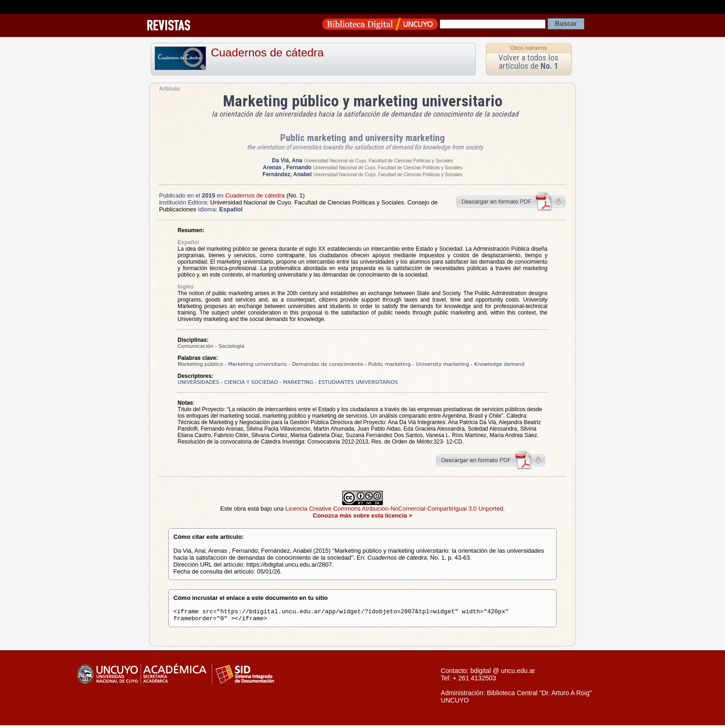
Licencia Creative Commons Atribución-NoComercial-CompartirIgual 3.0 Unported (394, 509)
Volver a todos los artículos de (528, 62)
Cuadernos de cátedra (267, 52)
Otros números (528, 48)
